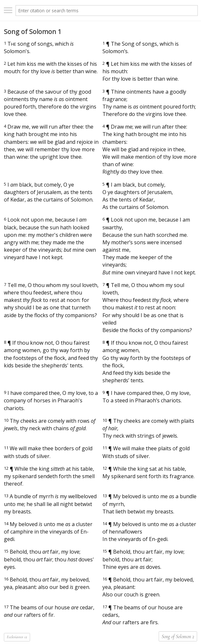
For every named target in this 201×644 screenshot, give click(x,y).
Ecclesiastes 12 (17, 637)
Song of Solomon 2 (178, 637)
